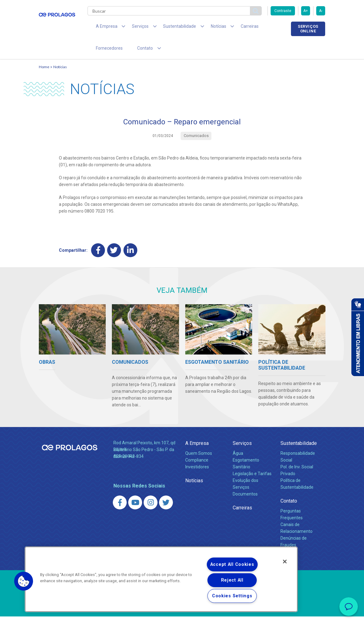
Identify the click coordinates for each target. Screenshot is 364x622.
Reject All (232, 580)
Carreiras (231, 28)
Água (238, 459)
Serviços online (308, 29)
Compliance (197, 466)
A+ (306, 11)
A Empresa (197, 449)
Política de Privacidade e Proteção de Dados (182, 613)
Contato (289, 506)
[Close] (285, 562)
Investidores (197, 472)
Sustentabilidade (299, 449)
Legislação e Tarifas (252, 479)
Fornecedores (264, 28)
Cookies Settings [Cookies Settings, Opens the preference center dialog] (232, 596)
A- (321, 11)
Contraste (283, 11)
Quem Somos (199, 459)
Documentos (245, 500)
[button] (24, 581)
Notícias (60, 73)
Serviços (242, 449)
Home (44, 73)
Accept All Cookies (232, 564)
